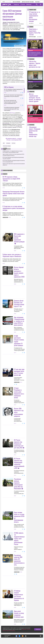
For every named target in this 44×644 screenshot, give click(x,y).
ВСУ (4, 143)
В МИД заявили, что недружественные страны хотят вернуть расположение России (19, 539)
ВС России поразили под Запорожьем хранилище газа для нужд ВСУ (13, 96)
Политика (31, 116)
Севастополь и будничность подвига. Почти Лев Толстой (35, 32)
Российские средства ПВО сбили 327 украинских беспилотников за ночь (19, 560)
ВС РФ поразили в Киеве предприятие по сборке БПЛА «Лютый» (13, 90)
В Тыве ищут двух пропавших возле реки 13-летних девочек (19, 372)
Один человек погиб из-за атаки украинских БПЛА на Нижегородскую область (19, 517)
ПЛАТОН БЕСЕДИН (32, 37)
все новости (31, 23)
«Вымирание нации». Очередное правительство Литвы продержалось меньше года (35, 132)
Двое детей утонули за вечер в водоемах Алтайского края (19, 614)
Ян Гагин (13, 143)
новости (5, 174)
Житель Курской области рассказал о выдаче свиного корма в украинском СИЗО (19, 272)
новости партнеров (8, 170)
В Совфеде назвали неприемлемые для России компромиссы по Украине (19, 595)
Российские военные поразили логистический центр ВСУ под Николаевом (12, 109)
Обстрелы (8, 143)
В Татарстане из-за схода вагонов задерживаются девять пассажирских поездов (14, 208)
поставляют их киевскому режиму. (11, 135)
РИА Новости (17, 69)
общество (32, 92)
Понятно (38, 629)
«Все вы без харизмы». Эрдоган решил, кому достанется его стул (35, 64)
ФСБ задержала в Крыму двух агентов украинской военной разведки (35, 54)
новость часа (33, 10)
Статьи (23, 4)
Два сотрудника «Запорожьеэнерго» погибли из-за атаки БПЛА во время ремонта (19, 321)
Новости (16, 4)
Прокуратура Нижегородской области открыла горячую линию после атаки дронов (13, 193)
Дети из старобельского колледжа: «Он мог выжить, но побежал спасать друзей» (35, 98)
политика (32, 59)
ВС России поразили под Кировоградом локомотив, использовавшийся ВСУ (11, 102)
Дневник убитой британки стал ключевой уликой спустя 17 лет (19, 303)
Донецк (5, 22)
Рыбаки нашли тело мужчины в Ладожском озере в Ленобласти (12, 255)
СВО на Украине (16, 2)
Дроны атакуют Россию (28, 2)
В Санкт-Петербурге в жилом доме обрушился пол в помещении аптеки (19, 393)
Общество (31, 50)
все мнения (39, 37)
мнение (31, 27)
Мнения (29, 4)
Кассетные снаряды (7, 146)
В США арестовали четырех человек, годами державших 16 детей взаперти (19, 341)
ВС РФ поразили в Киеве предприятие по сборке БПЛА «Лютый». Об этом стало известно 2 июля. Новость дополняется (12, 184)
